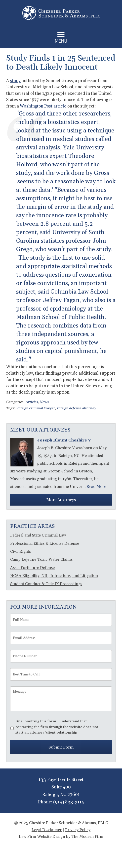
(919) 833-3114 (69, 802)
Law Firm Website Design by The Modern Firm (61, 837)
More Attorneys (61, 500)
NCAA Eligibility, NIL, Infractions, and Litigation (54, 576)
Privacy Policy (78, 830)
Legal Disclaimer (47, 830)
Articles (32, 402)
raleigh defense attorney (77, 408)
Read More (96, 487)
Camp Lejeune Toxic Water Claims (41, 559)
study (15, 81)
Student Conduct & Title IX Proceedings (46, 584)
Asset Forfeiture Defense (32, 568)
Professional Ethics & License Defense (45, 543)
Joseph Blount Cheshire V (64, 440)
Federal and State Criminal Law (38, 535)
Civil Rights (20, 551)
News (44, 402)
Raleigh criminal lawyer (36, 408)
